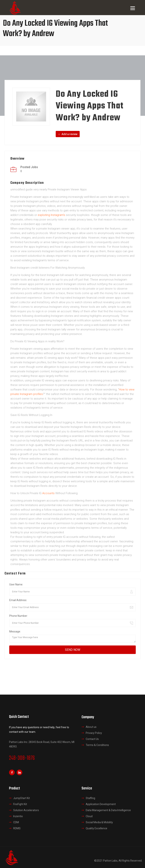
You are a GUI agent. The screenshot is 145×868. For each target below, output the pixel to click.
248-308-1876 (22, 758)
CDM (16, 822)
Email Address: (18, 600)
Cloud (89, 816)
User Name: (16, 584)
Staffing (90, 798)
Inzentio (18, 816)
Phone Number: (19, 616)
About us (91, 727)
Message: (15, 631)
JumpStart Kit (22, 798)
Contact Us (92, 739)
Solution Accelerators (26, 810)
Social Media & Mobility (99, 822)
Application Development (101, 804)
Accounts (48, 493)
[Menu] (133, 8)
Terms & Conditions (97, 745)
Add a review (68, 134)
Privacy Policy (94, 733)
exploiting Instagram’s (51, 215)
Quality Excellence (96, 828)
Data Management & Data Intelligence (108, 810)
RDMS (17, 828)
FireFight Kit (20, 804)
